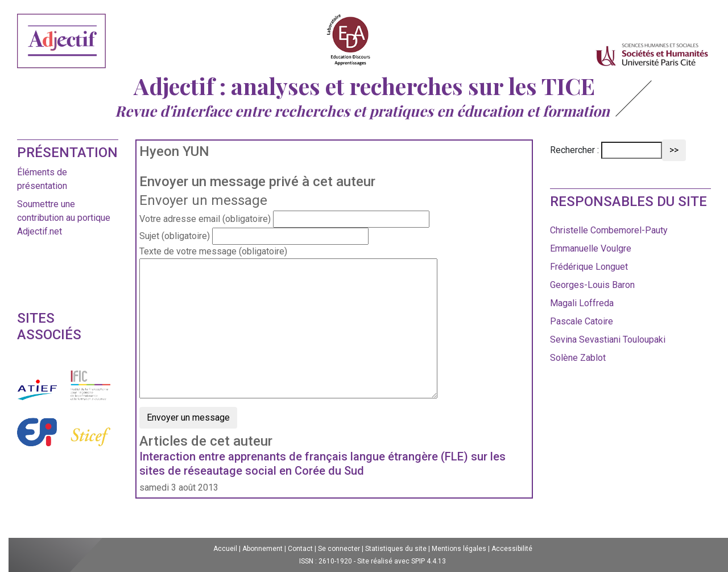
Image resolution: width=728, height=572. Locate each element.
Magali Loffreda (582, 303)
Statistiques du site (396, 549)
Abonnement (262, 549)
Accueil (225, 549)
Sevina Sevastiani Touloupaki (608, 340)
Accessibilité (512, 549)
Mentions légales (459, 549)
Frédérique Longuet (589, 267)
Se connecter (339, 549)
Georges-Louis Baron (592, 285)
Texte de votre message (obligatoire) (213, 251)
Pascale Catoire (582, 321)
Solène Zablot (578, 358)
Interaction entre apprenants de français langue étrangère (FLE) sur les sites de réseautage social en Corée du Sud (322, 464)
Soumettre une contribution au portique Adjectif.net (64, 218)
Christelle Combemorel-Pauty (609, 230)
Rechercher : (574, 150)
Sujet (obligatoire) (175, 236)
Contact (300, 549)
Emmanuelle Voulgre (591, 248)
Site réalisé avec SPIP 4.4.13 (402, 561)
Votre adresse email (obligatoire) (205, 219)
